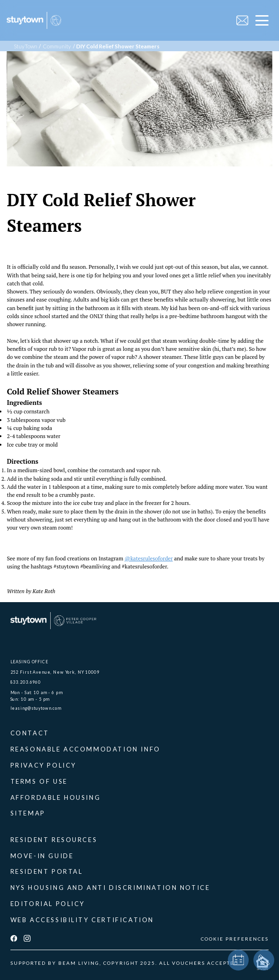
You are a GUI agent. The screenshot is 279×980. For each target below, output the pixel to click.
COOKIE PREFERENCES (235, 939)
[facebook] (14, 939)
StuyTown (26, 46)
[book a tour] (238, 960)
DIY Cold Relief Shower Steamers (118, 46)
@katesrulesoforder (149, 558)
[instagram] (27, 939)
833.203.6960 (26, 682)
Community (57, 46)
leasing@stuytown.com (36, 708)
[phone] (264, 960)
